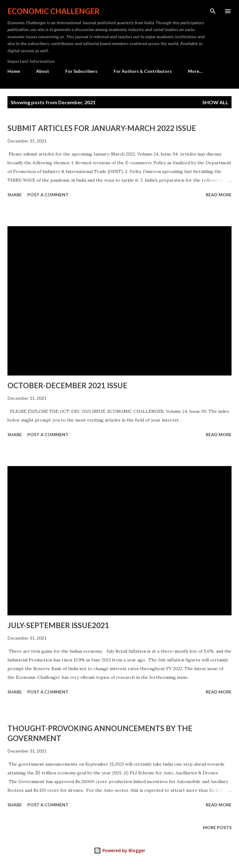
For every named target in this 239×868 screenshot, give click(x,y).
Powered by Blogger (119, 850)
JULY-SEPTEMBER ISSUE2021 (58, 625)
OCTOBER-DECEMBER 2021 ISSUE (67, 385)
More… (195, 71)
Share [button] (15, 195)
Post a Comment (48, 195)
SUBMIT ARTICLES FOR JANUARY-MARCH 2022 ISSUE (102, 128)
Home (14, 71)
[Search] (213, 11)
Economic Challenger (54, 11)
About (43, 71)
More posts (217, 827)
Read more (219, 195)
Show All (215, 102)
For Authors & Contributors (143, 71)
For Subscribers (81, 71)
